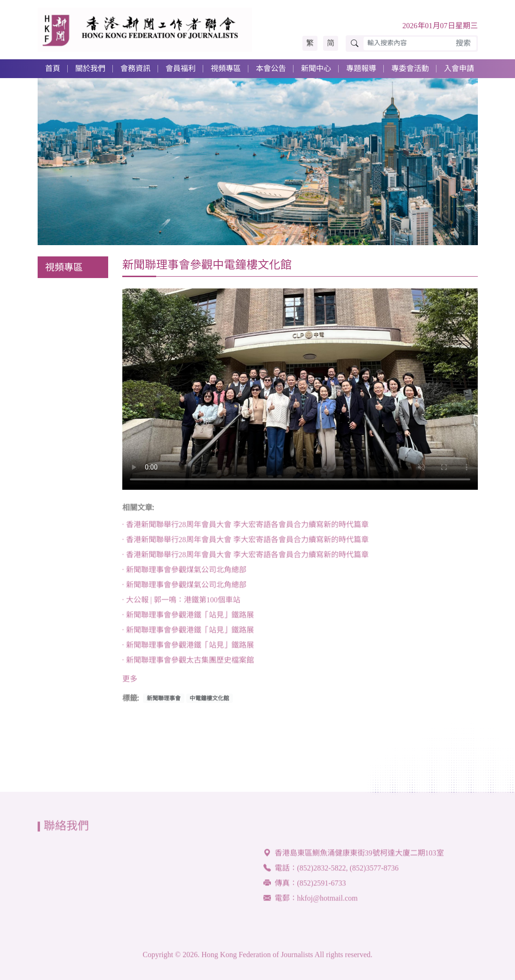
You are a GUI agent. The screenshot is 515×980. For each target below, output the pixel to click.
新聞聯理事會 (164, 701)
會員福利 (181, 68)
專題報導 (361, 68)
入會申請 (459, 68)
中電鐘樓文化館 (209, 701)
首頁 (53, 68)
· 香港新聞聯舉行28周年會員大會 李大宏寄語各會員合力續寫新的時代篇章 (246, 527)
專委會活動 (410, 68)
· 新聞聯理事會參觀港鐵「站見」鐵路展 (188, 617)
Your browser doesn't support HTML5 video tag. (300, 389)
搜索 (463, 43)
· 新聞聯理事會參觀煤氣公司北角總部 (184, 572)
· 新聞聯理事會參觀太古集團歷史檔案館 (188, 662)
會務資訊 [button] (135, 68)
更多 (130, 681)
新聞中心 (316, 68)
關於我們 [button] (90, 68)
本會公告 (271, 68)
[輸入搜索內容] (407, 44)
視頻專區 (226, 68)
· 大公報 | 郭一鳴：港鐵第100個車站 (181, 602)
